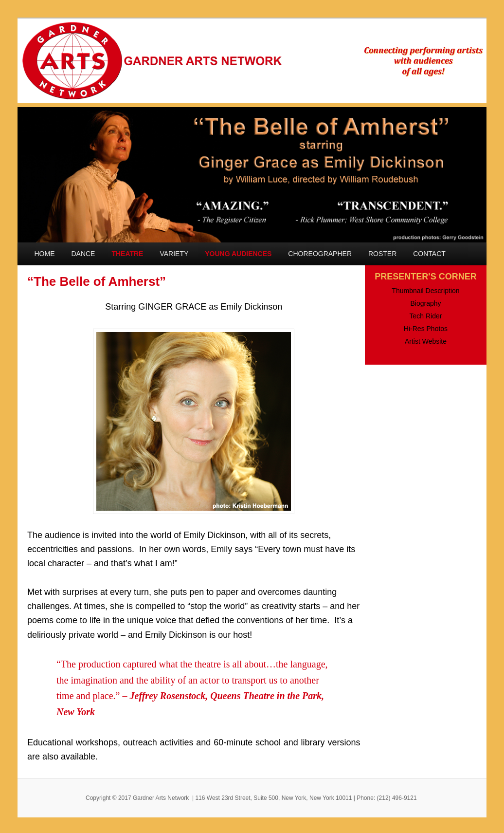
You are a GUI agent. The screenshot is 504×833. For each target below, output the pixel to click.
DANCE (83, 254)
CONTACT (429, 254)
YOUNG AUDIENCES (238, 254)
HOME (45, 254)
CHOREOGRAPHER (320, 254)
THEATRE (127, 254)
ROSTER (382, 254)
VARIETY (174, 254)
